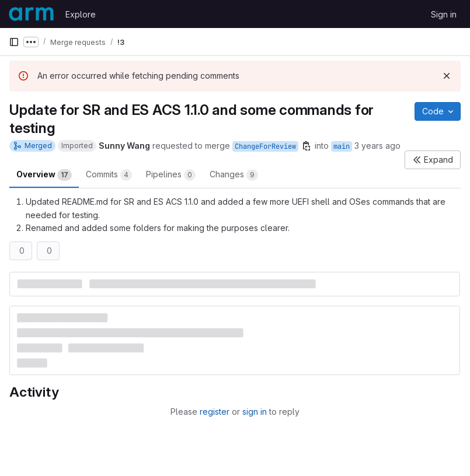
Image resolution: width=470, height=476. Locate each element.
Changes (234, 175)
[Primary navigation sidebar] (14, 42)
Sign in (444, 14)
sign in (255, 412)
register (215, 412)
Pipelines (171, 175)
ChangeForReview (265, 146)
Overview (44, 175)
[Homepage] (31, 14)
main (342, 146)
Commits (109, 175)
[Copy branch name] (307, 146)
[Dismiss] (447, 76)
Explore (81, 14)
